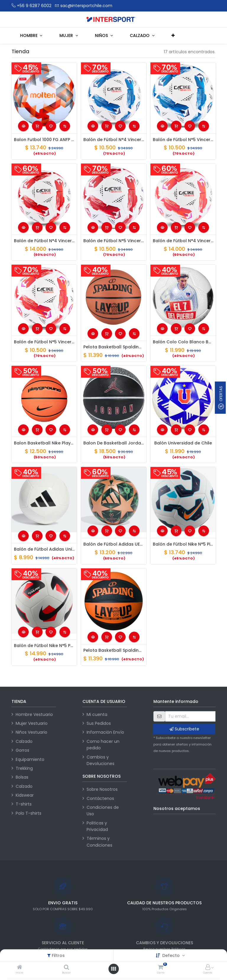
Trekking (24, 768)
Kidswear (25, 795)
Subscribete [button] (184, 729)
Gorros (22, 750)
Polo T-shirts (29, 813)
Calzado (24, 741)
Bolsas (22, 777)
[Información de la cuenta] (208, 968)
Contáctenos (100, 798)
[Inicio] (20, 968)
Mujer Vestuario (32, 723)
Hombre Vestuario (34, 714)
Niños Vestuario (31, 732)
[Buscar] (67, 968)
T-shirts (24, 804)
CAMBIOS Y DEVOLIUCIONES (164, 943)
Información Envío (105, 732)
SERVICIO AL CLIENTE (63, 943)
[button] (173, 35)
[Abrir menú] (113, 969)
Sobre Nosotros (102, 789)
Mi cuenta (97, 714)
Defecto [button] (172, 955)
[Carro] (160, 968)
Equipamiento (30, 759)
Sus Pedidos (99, 723)
